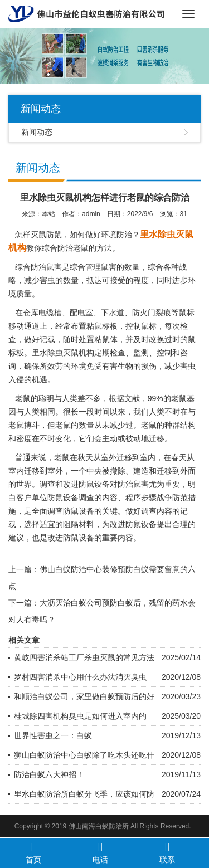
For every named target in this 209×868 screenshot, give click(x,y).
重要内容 (118, 538)
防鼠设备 (94, 484)
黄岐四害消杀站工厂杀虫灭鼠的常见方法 (84, 657)
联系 (167, 852)
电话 (100, 852)
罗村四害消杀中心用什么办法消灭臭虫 (80, 677)
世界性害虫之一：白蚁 (53, 735)
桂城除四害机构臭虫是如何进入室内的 (80, 716)
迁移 (157, 438)
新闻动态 (37, 132)
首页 (33, 852)
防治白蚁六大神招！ (49, 774)
